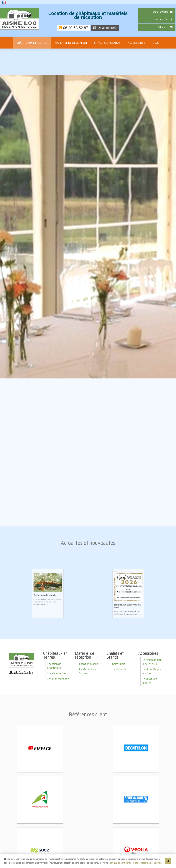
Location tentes (57, 673)
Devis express (105, 28)
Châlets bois (118, 664)
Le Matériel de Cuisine (88, 671)
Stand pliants (119, 669)
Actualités (165, 27)
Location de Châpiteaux (54, 666)
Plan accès (165, 20)
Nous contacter (163, 12)
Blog (156, 43)
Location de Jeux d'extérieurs (152, 662)
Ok (168, 862)
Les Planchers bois (58, 679)
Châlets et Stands (107, 43)
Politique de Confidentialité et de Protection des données (136, 864)
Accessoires (136, 43)
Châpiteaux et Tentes (32, 43)
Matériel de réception (71, 43)
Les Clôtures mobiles (150, 681)
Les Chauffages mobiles (152, 671)
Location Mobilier (89, 664)
